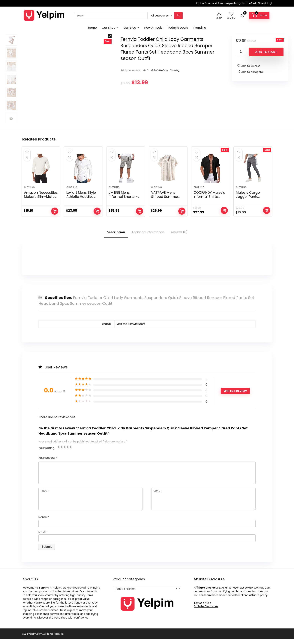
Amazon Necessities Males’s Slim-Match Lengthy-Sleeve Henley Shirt (41, 204)
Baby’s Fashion (159, 70)
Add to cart (266, 52)
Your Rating (46, 453)
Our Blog (130, 28)
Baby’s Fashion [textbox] (146, 593)
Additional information (148, 237)
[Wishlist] (231, 14)
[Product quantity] (241, 52)
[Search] (178, 16)
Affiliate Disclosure (206, 611)
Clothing (174, 70)
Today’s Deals (178, 28)
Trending (199, 28)
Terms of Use (202, 608)
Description (116, 237)
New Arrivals (153, 28)
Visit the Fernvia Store (131, 329)
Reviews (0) (179, 237)
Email (43, 536)
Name (44, 522)
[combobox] (147, 593)
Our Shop (109, 28)
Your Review (48, 463)
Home (92, 28)
